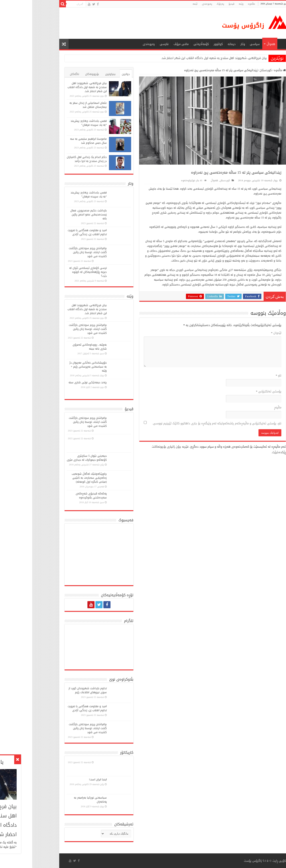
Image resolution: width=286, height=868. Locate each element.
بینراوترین (78, 74)
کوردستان (233, 70)
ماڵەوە (248, 70)
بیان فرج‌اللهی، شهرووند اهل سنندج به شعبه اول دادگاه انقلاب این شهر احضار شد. (182, 58)
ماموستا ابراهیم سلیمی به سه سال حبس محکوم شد (56, 141)
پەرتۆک (188, 4)
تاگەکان (42, 74)
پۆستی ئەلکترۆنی (237, 391)
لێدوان (244, 333)
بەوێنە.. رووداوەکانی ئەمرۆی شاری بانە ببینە (57, 347)
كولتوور (186, 44)
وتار (211, 44)
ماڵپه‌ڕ (246, 407)
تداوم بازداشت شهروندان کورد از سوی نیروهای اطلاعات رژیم (55, 690)
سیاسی (223, 44)
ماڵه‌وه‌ (219, 4)
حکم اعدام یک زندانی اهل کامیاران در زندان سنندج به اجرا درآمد (55, 159)
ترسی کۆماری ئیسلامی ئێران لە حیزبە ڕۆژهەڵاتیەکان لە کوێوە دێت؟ (56, 272)
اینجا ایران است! (66, 779)
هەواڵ (239, 44)
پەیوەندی (175, 4)
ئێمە (163, 4)
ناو (247, 375)
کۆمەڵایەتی (169, 44)
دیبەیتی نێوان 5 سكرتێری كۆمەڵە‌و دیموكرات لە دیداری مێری (55, 458)
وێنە (209, 4)
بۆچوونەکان (60, 74)
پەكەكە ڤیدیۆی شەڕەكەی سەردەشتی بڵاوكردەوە (59, 496)
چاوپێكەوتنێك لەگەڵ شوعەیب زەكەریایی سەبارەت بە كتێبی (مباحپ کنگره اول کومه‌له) (57, 478)
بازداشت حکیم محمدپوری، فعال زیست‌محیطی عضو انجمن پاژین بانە (56, 215)
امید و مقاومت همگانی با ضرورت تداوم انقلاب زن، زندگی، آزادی (55, 232)
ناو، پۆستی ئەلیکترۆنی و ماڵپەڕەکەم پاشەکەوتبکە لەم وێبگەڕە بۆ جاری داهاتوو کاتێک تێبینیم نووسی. (185, 423)
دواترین (94, 74)
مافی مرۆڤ (149, 44)
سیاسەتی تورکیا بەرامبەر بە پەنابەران (58, 800)
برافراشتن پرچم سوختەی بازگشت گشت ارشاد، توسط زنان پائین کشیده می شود (56, 252)
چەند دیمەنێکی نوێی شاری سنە (55, 382)
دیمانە (199, 44)
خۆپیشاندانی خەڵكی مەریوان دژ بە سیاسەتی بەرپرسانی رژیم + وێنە (56, 367)
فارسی (132, 44)
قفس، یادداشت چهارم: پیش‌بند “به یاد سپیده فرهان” (56, 123)
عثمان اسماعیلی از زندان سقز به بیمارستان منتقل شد (56, 105)
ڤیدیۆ (199, 4)
